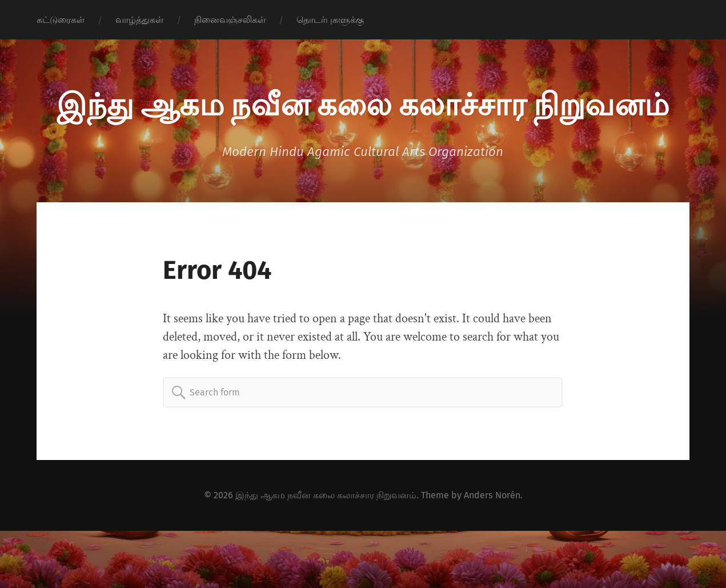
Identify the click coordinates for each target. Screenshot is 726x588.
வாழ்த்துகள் (139, 20)
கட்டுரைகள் (61, 20)
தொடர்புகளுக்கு (330, 20)
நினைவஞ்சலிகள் (230, 20)
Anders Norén (492, 495)
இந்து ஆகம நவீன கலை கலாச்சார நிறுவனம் (363, 103)
